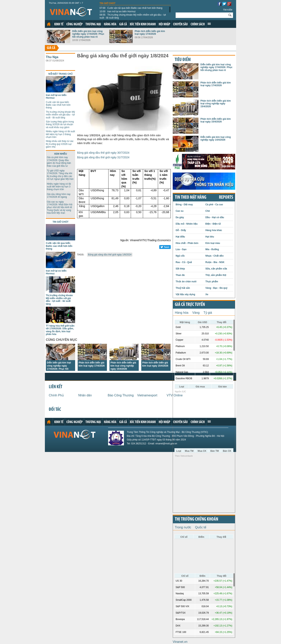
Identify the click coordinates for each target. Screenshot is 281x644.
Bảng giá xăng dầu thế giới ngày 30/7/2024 (103, 153)
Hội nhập (164, 24)
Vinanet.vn (180, 642)
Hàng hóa (110, 24)
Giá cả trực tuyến (190, 305)
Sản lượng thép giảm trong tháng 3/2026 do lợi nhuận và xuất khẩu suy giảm (60, 124)
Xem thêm (209, 24)
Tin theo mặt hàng (191, 198)
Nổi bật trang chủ (60, 74)
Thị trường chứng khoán (197, 519)
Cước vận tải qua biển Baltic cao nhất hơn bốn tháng (131, 8)
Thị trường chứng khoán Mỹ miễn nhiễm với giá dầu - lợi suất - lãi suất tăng (133, 16)
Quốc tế (201, 527)
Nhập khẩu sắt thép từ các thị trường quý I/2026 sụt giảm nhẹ (60, 144)
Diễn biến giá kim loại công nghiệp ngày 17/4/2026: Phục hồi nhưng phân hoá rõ (88, 34)
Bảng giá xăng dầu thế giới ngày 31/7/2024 (103, 157)
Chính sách (198, 24)
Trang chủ (49, 24)
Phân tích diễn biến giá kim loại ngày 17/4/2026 (150, 33)
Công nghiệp (74, 24)
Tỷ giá (208, 313)
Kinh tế (59, 24)
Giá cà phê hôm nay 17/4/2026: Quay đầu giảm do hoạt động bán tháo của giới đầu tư (59, 162)
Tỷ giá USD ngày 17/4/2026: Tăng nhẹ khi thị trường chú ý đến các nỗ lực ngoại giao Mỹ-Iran (60, 175)
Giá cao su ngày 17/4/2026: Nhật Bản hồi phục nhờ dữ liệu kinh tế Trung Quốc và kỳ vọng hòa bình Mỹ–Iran (60, 207)
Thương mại (93, 24)
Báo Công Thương (121, 395)
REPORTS (226, 198)
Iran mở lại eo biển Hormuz (118, 12)
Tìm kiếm (228, 10)
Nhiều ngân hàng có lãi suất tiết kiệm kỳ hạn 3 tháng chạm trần (60, 134)
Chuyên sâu (180, 24)
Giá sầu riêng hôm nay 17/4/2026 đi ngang (59, 196)
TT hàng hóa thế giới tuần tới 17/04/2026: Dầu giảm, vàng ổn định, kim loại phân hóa (60, 330)
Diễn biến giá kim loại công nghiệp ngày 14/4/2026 (216, 138)
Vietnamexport (147, 395)
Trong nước (183, 527)
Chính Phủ (56, 395)
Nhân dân (85, 395)
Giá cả (123, 24)
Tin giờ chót (108, 3)
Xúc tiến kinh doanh (143, 24)
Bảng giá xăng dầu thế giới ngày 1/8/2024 (110, 255)
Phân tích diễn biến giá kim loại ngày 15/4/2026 (216, 120)
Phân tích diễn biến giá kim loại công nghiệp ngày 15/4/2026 (123, 366)
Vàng (196, 313)
